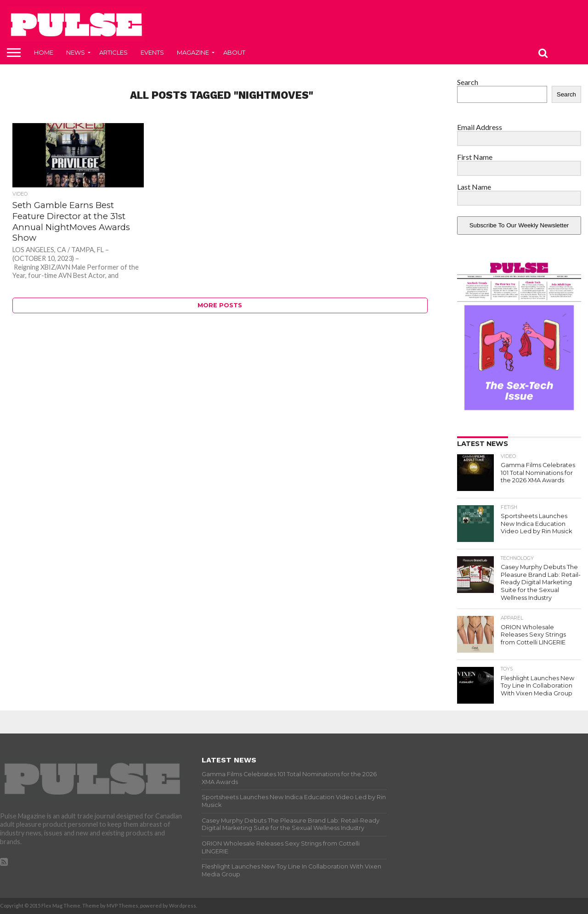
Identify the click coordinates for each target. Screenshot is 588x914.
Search (468, 82)
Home (44, 52)
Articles (113, 52)
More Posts (220, 305)
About (234, 52)
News (76, 52)
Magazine (193, 52)
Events (152, 52)
